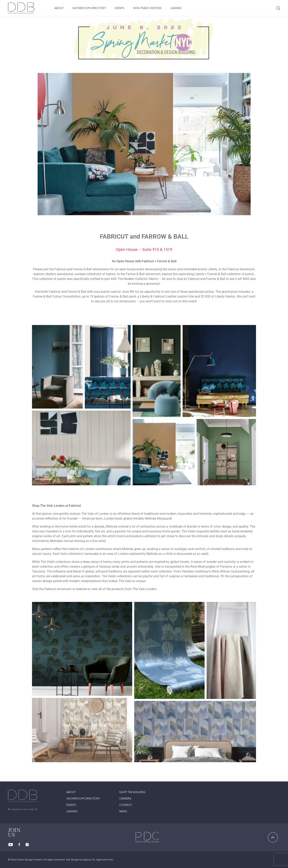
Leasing (176, 8)
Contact (126, 805)
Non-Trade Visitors (147, 8)
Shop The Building (132, 792)
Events (120, 8)
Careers (125, 798)
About (59, 8)
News (123, 811)
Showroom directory (83, 798)
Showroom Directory (89, 8)
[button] (57, 367)
